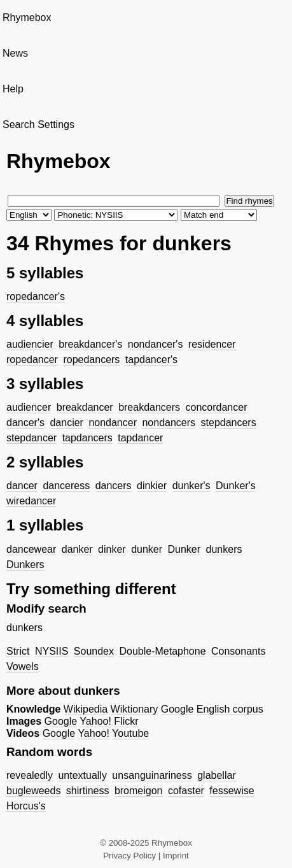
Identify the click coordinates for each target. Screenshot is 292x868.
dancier (66, 423)
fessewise (232, 791)
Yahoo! (95, 721)
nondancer (113, 423)
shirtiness (88, 791)
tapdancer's (151, 359)
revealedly (30, 775)
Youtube (130, 733)
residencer (212, 344)
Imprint (176, 856)
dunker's (191, 486)
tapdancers (87, 438)
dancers (114, 486)
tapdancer (140, 438)
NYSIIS (52, 651)
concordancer (217, 407)
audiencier (30, 344)
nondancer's (156, 344)
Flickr (126, 721)
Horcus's (26, 806)
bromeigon (139, 791)
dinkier (152, 486)
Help (13, 89)
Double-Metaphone (162, 651)
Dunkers (25, 565)
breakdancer (85, 407)
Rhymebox (27, 18)
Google (177, 709)
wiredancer (31, 501)
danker (77, 549)
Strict (18, 651)
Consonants (238, 651)
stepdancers (229, 423)
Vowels (23, 666)
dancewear (31, 549)
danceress (66, 486)
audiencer (29, 407)
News (15, 53)
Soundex (94, 651)
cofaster (186, 791)
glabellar (216, 775)
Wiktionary (135, 709)
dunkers (224, 549)
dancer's (25, 423)
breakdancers (149, 407)
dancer (22, 486)
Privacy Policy (129, 856)
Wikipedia (86, 709)
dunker (147, 549)
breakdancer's (90, 344)
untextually (82, 775)
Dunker (184, 549)
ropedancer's (36, 296)
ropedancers (91, 359)
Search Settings (38, 125)
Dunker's (236, 486)
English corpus (230, 709)
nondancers (169, 423)
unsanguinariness (152, 775)
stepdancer (31, 438)
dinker (112, 549)
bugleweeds (33, 791)
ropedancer (32, 359)
